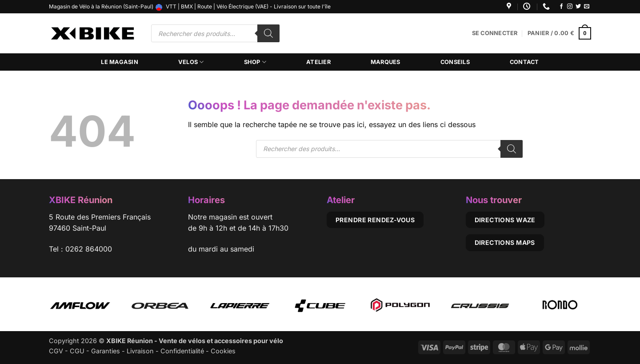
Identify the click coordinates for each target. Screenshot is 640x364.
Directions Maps (505, 242)
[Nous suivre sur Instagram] (570, 7)
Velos (191, 62)
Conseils (455, 62)
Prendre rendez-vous (375, 220)
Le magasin (120, 62)
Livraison (140, 351)
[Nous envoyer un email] (587, 7)
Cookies (223, 351)
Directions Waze (505, 220)
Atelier (318, 62)
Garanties (106, 351)
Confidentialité (182, 351)
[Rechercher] (268, 33)
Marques (386, 62)
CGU (77, 351)
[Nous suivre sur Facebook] (561, 7)
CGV (56, 351)
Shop (255, 62)
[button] (495, 33)
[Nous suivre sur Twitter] (578, 7)
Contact (524, 62)
